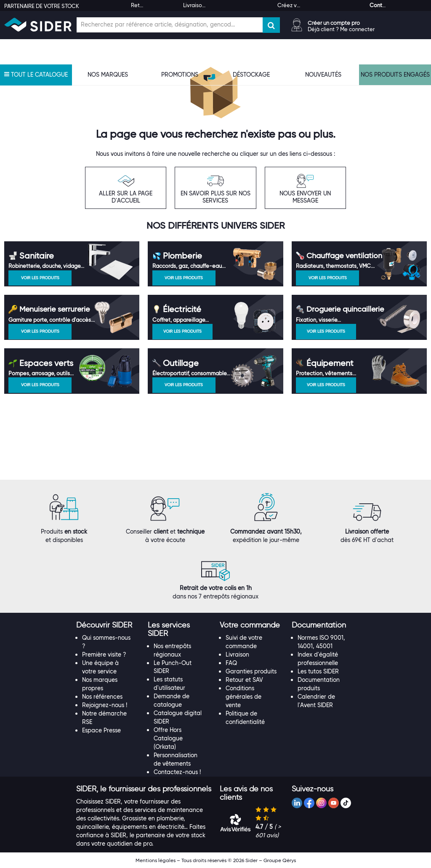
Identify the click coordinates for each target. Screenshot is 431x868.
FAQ (231, 663)
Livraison (237, 654)
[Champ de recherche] (170, 25)
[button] (104, 625)
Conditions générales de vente (243, 697)
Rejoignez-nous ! (105, 705)
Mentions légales (156, 860)
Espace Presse (101, 730)
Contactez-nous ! (177, 772)
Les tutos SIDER (318, 671)
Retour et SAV (244, 680)
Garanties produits (251, 671)
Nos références (102, 697)
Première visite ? (104, 654)
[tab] (108, 625)
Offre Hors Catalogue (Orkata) (168, 738)
